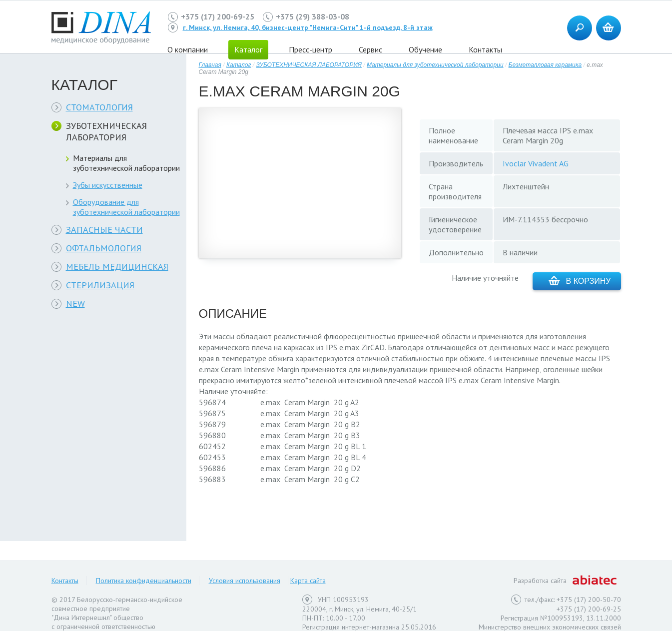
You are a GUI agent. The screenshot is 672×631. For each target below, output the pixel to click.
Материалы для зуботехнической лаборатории (126, 163)
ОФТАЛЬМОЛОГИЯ (104, 248)
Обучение (425, 49)
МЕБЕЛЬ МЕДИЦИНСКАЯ (117, 267)
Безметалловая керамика (545, 65)
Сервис (370, 49)
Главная (210, 65)
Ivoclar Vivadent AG (536, 163)
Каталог (239, 65)
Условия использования (245, 581)
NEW (75, 304)
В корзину (580, 281)
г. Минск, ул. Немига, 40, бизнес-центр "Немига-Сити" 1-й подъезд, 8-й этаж (308, 27)
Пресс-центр (311, 49)
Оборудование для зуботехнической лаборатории (126, 207)
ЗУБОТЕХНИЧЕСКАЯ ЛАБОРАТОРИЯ (106, 131)
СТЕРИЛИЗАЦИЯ (100, 285)
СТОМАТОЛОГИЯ (99, 107)
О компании (188, 49)
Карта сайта (308, 581)
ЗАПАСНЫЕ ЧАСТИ (104, 230)
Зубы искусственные (108, 185)
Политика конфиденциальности (144, 581)
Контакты (485, 49)
